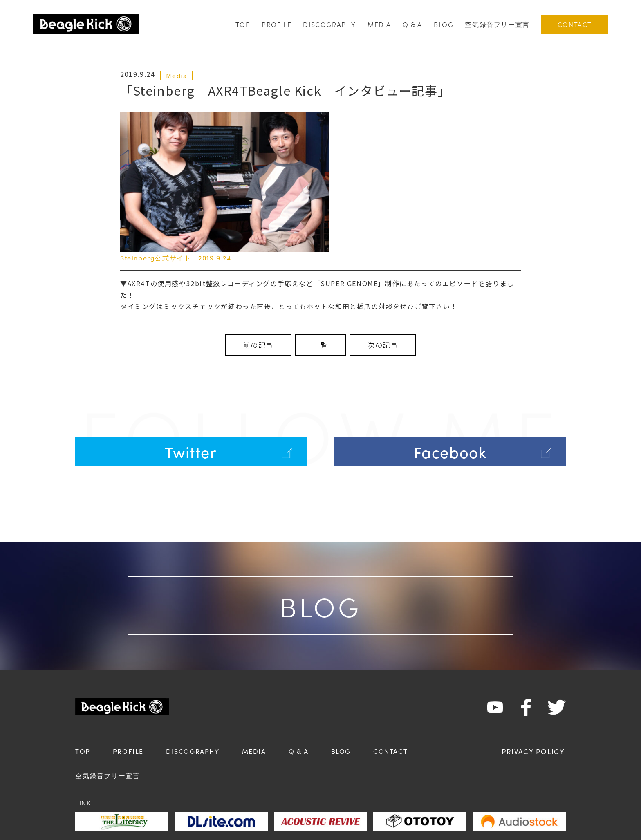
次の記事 (395, 345)
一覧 (320, 345)
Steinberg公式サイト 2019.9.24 (176, 258)
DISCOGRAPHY (329, 24)
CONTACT (575, 24)
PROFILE (277, 24)
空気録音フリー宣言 (497, 24)
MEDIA (379, 24)
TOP (243, 24)
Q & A (412, 24)
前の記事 (246, 345)
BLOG (444, 24)
